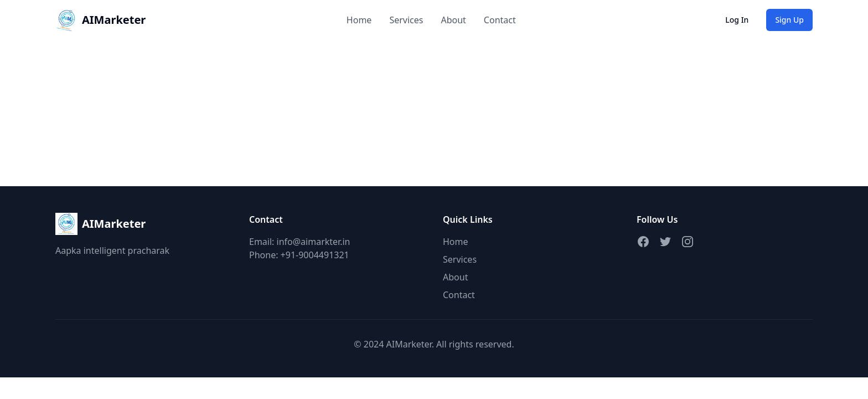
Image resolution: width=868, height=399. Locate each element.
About (453, 20)
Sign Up (789, 20)
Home (359, 20)
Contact (500, 20)
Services (406, 20)
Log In (737, 20)
